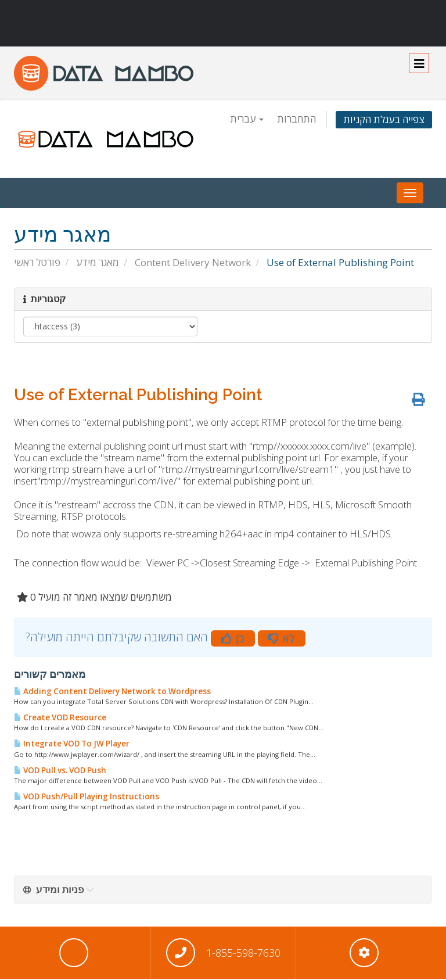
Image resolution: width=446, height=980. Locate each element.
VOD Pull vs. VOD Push (60, 770)
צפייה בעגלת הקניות (384, 119)
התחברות (296, 119)
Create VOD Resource (60, 717)
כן (233, 638)
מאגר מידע (98, 262)
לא (282, 638)
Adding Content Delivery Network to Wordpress (112, 691)
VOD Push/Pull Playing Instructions (87, 796)
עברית (247, 119)
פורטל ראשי (37, 262)
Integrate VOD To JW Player (72, 744)
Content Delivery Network (193, 262)
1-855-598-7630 (243, 953)
